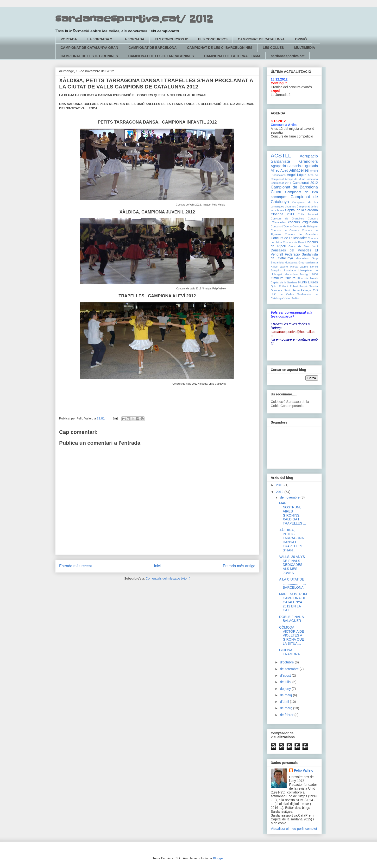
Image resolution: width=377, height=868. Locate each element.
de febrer (287, 715)
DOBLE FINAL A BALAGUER (291, 619)
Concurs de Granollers (301, 234)
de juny (286, 689)
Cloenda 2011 (283, 214)
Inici (157, 566)
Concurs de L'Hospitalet (289, 238)
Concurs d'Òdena (281, 226)
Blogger (218, 858)
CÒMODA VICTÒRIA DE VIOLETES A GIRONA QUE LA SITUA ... (292, 635)
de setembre (290, 669)
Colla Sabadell (308, 214)
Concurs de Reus (294, 242)
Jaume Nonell (309, 267)
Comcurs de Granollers (287, 219)
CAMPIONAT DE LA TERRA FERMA (232, 56)
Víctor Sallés (291, 298)
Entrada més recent (75, 566)
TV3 (315, 290)
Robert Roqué (299, 286)
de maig (286, 695)
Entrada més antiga (239, 566)
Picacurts (303, 278)
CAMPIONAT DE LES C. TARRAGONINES (161, 56)
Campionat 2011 (281, 183)
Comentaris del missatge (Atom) (168, 578)
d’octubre (287, 662)
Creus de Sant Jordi (303, 246)
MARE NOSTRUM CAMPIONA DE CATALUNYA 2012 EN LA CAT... (293, 602)
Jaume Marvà (289, 267)
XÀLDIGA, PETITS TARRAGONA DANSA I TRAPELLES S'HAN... (291, 540)
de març (286, 708)
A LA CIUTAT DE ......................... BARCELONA (293, 583)
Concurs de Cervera (285, 230)
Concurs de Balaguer (305, 226)
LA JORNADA (133, 39)
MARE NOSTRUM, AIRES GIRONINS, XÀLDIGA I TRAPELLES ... (292, 513)
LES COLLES (273, 48)
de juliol (286, 682)
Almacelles (299, 170)
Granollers (302, 258)
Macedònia (291, 274)
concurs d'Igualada (303, 222)
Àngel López (296, 175)
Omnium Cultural (283, 278)
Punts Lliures (308, 282)
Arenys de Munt (295, 179)
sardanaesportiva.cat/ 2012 (134, 19)
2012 (280, 492)
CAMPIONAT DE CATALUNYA (261, 39)
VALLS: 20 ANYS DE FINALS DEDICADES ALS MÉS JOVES (292, 565)
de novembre (290, 497)
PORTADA (69, 39)
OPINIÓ (301, 39)
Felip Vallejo (304, 770)
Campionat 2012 (305, 183)
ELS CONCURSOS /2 (171, 39)
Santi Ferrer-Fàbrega (297, 290)
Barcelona (312, 179)
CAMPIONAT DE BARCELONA (152, 48)
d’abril (285, 702)
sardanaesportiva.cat (288, 56)
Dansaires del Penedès (291, 250)
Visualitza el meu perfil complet (294, 829)
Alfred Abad (280, 170)
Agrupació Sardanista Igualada (294, 166)
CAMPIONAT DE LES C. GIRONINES (89, 56)
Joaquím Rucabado (283, 270)
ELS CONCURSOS (213, 39)
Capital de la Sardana (301, 210)
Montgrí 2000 (309, 274)
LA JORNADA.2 (100, 39)
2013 (280, 485)
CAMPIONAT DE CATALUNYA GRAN (89, 48)
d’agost (286, 675)
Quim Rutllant (279, 286)
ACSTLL (281, 156)
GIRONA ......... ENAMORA (290, 652)
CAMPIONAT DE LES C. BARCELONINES (220, 48)
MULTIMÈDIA (305, 48)
